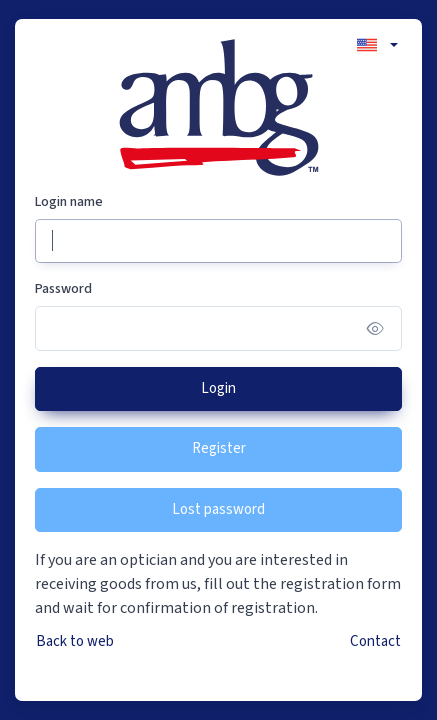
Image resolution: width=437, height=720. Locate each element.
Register (219, 448)
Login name (69, 202)
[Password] (218, 328)
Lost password (218, 509)
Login (218, 388)
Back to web (75, 641)
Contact (375, 641)
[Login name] (218, 241)
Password (63, 289)
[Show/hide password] (375, 328)
